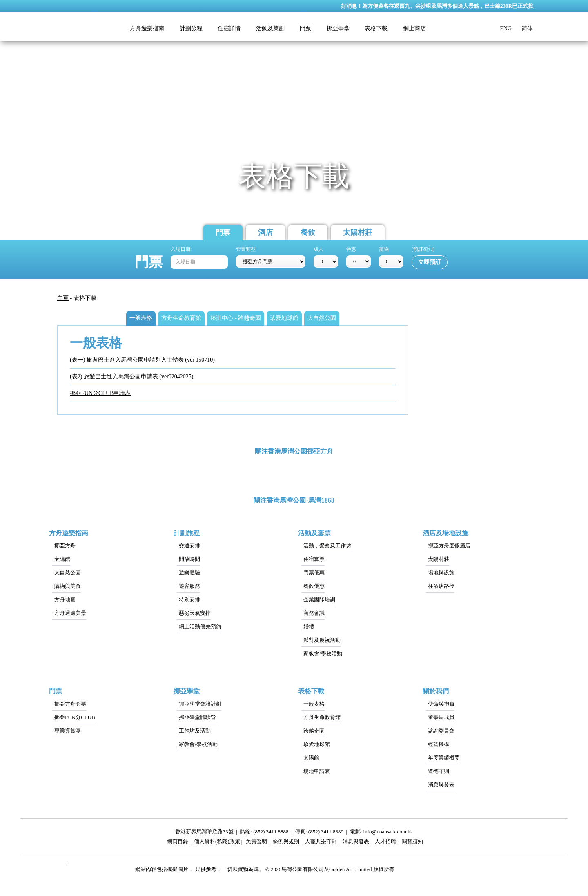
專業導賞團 (68, 731)
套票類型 (246, 249)
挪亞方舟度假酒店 (449, 546)
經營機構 (439, 744)
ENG (506, 28)
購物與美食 (68, 586)
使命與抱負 (441, 704)
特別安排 (189, 600)
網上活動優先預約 (200, 627)
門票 (223, 232)
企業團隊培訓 (319, 600)
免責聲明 (256, 843)
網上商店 (414, 28)
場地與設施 (441, 573)
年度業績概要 (444, 758)
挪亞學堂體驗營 (197, 717)
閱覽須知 (412, 843)
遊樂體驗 (189, 573)
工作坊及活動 (195, 731)
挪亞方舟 (65, 546)
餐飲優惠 (314, 586)
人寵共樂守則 (321, 843)
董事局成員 (441, 717)
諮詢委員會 (441, 731)
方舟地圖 (65, 600)
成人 (318, 249)
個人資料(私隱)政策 (217, 843)
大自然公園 (68, 573)
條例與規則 (286, 843)
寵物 (384, 249)
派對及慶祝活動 (322, 640)
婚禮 (309, 627)
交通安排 (189, 546)
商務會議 (314, 613)
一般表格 (314, 704)
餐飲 (308, 232)
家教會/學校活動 (323, 654)
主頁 (63, 298)
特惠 (351, 249)
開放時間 (189, 559)
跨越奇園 (314, 731)
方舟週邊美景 (70, 613)
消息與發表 (441, 785)
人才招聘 (385, 843)
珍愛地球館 (317, 744)
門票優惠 (314, 573)
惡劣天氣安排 (195, 613)
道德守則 (439, 771)
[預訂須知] (423, 249)
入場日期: (181, 249)
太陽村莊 (358, 232)
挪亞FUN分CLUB (75, 717)
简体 (527, 28)
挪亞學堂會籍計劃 (200, 704)
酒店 (265, 232)
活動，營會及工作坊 (327, 546)
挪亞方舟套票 (70, 704)
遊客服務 (189, 586)
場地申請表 (317, 771)
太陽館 (62, 559)
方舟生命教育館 (322, 717)
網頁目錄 (178, 843)
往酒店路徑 (441, 586)
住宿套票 (314, 559)
